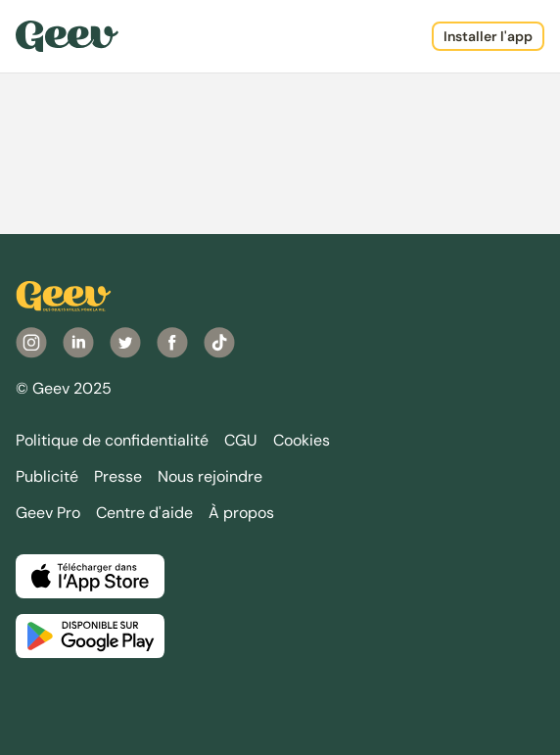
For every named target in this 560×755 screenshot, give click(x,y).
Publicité (47, 476)
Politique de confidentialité (112, 440)
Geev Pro (48, 513)
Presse (118, 476)
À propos (241, 513)
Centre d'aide (144, 513)
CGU (241, 440)
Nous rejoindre (210, 476)
